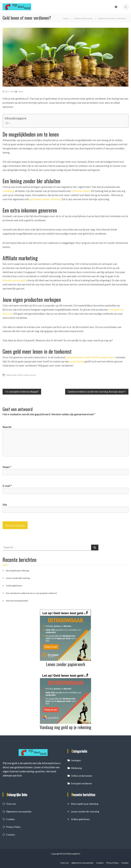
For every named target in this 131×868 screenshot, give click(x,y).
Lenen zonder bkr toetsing (18, 578)
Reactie (7, 427)
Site (5, 504)
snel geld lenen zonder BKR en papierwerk (90, 357)
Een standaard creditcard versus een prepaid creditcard (31, 593)
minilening (9, 191)
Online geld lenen (14, 586)
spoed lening (77, 361)
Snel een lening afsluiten (17, 601)
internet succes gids (14, 280)
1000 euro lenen (80, 191)
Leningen (76, 760)
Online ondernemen (83, 18)
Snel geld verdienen (81, 783)
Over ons (11, 804)
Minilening (11, 375)
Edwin (21, 91)
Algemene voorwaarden (19, 811)
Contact (11, 835)
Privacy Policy (13, 827)
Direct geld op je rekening (17, 571)
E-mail (7, 486)
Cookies (10, 819)
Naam (7, 467)
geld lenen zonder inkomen (45, 199)
